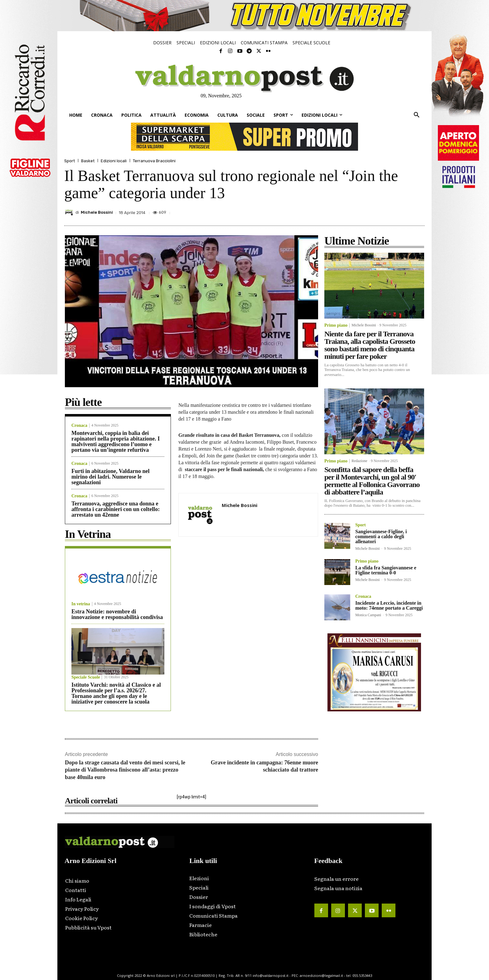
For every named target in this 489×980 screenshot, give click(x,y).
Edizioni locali (114, 161)
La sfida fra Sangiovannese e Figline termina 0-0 (386, 570)
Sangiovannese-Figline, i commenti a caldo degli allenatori (381, 536)
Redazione (359, 461)
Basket (88, 161)
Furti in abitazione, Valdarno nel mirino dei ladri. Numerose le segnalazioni (111, 477)
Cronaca (79, 426)
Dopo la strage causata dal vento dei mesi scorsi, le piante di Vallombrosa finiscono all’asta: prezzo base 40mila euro (125, 770)
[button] (417, 115)
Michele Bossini (97, 212)
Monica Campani (368, 615)
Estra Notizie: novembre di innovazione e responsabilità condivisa (117, 614)
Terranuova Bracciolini (154, 161)
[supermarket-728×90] (244, 137)
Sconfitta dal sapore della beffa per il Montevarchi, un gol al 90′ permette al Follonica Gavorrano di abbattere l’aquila (372, 481)
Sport (70, 161)
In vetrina (81, 604)
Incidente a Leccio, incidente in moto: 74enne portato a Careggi (389, 605)
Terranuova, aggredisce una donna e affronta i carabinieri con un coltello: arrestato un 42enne (116, 509)
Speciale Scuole (86, 677)
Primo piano (336, 325)
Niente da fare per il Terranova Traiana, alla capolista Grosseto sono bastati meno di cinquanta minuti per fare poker (370, 345)
